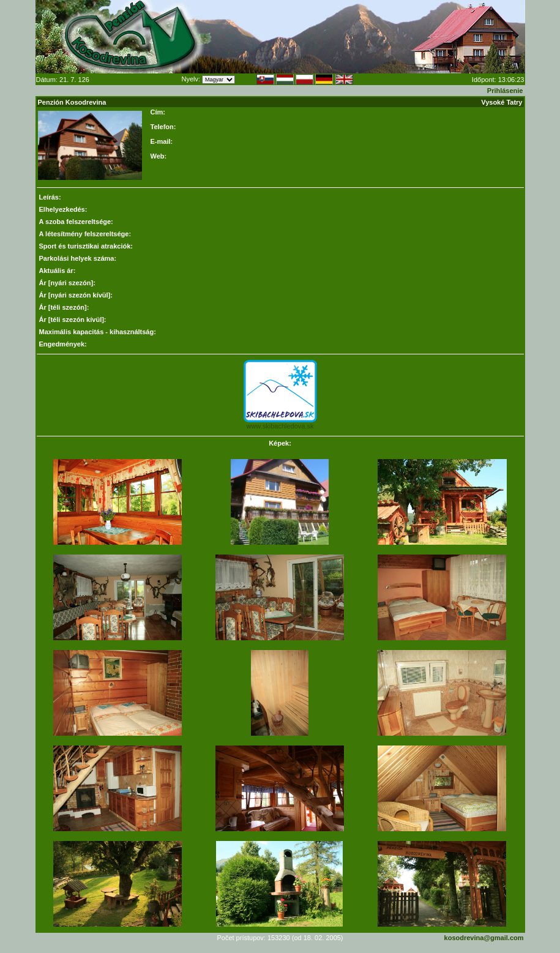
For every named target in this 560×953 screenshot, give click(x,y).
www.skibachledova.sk (280, 426)
